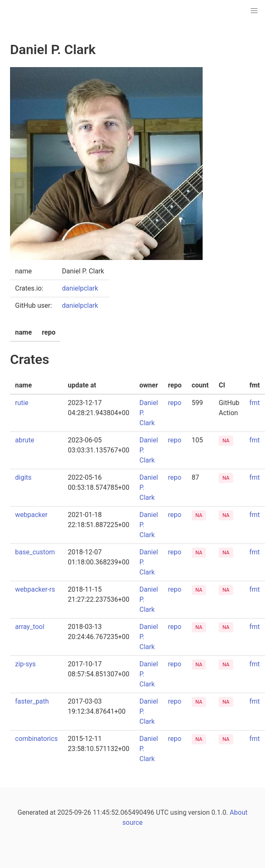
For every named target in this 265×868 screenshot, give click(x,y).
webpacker (31, 515)
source (132, 823)
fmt (255, 403)
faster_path (32, 701)
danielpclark (80, 288)
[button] (254, 11)
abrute (25, 440)
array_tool (30, 627)
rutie (22, 403)
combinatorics (36, 739)
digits (23, 477)
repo (175, 403)
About (239, 812)
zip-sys (25, 664)
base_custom (35, 552)
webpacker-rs (35, 589)
